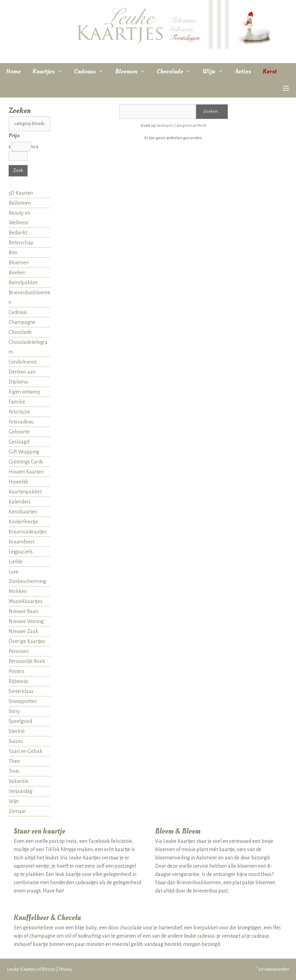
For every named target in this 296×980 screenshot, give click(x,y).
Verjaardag (21, 791)
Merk (202, 126)
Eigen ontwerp (24, 392)
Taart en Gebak (25, 751)
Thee (14, 761)
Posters (17, 671)
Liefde (16, 562)
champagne (42, 936)
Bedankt (18, 233)
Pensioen (19, 651)
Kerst (270, 72)
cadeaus (206, 936)
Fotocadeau (21, 422)
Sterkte (17, 731)
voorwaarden (277, 969)
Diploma (18, 382)
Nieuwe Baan (23, 611)
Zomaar (17, 811)
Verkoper (165, 126)
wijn (18, 936)
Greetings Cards (26, 462)
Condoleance (23, 362)
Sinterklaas (21, 691)
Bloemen (133, 72)
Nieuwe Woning (26, 621)
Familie (17, 402)
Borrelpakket (23, 283)
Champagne (22, 322)
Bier (13, 253)
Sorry (14, 711)
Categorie (183, 126)
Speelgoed (20, 721)
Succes (16, 741)
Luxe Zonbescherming (27, 576)
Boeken (17, 273)
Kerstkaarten (23, 512)
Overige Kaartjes (27, 641)
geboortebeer (38, 928)
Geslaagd (19, 442)
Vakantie (18, 781)
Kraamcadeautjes (28, 532)
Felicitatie (19, 412)
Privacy (65, 969)
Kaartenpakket (25, 492)
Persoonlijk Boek (27, 661)
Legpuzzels (21, 552)
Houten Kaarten (26, 472)
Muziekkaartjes (25, 601)
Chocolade (177, 72)
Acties (243, 72)
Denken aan (22, 372)
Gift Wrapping (24, 452)
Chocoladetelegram (28, 347)
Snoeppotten (23, 701)
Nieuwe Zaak (23, 631)
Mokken (18, 591)
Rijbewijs (18, 681)
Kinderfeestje (23, 522)
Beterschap (21, 243)
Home (13, 72)
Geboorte (19, 432)
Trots (14, 771)
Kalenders (20, 502)
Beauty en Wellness (19, 218)
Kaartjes (50, 72)
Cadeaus (92, 72)
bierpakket (206, 928)
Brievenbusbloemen (29, 297)
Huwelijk (18, 482)
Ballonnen (20, 203)
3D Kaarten (21, 193)
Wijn (216, 72)
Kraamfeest (22, 542)
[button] (286, 89)
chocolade (131, 928)
